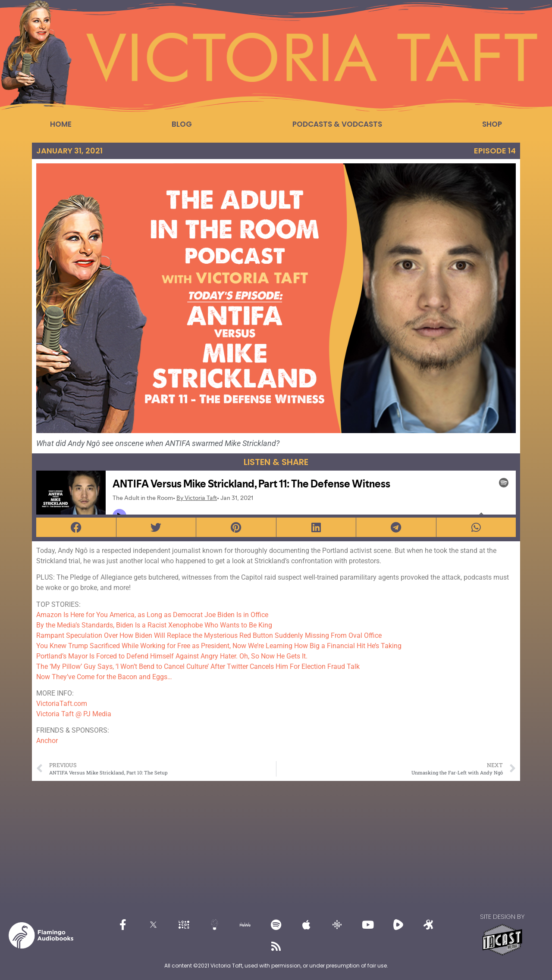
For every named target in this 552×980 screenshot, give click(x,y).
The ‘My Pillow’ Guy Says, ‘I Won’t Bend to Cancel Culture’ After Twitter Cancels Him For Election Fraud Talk (198, 666)
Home (61, 124)
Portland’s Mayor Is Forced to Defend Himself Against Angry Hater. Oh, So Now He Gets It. (172, 656)
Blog (182, 124)
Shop (492, 124)
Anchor (47, 741)
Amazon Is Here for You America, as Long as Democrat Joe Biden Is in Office (152, 615)
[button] (76, 527)
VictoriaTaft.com (62, 704)
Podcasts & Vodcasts (337, 124)
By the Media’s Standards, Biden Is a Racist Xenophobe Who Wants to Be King (154, 625)
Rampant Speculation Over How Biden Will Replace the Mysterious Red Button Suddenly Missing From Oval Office (209, 635)
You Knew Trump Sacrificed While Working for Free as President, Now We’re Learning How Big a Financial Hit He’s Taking (219, 646)
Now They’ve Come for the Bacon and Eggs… (104, 677)
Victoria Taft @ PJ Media (74, 714)
